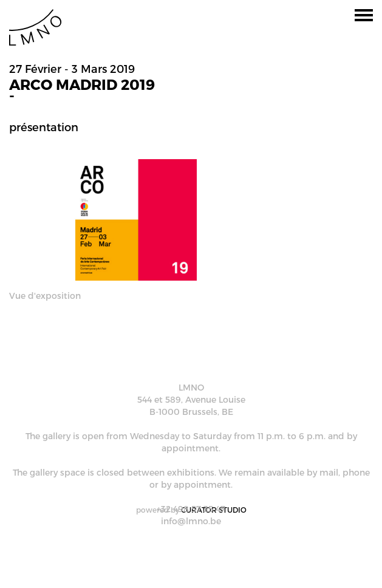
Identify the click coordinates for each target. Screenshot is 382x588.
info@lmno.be (191, 521)
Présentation (44, 127)
